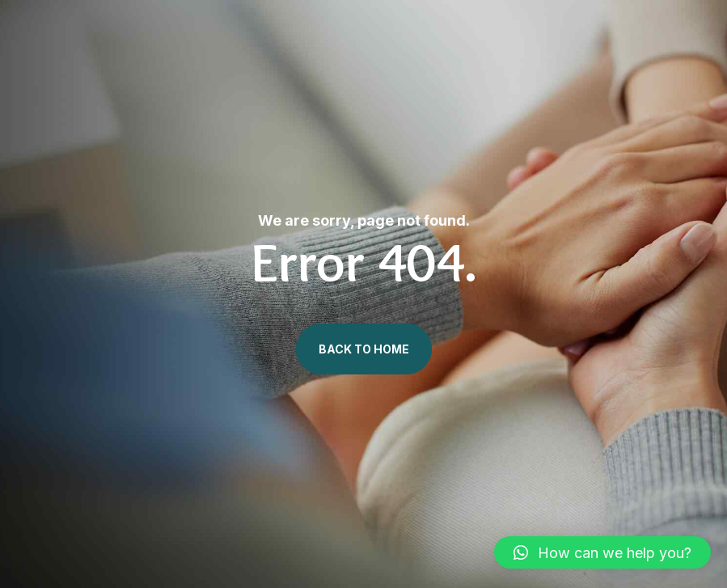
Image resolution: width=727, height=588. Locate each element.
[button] (602, 552)
